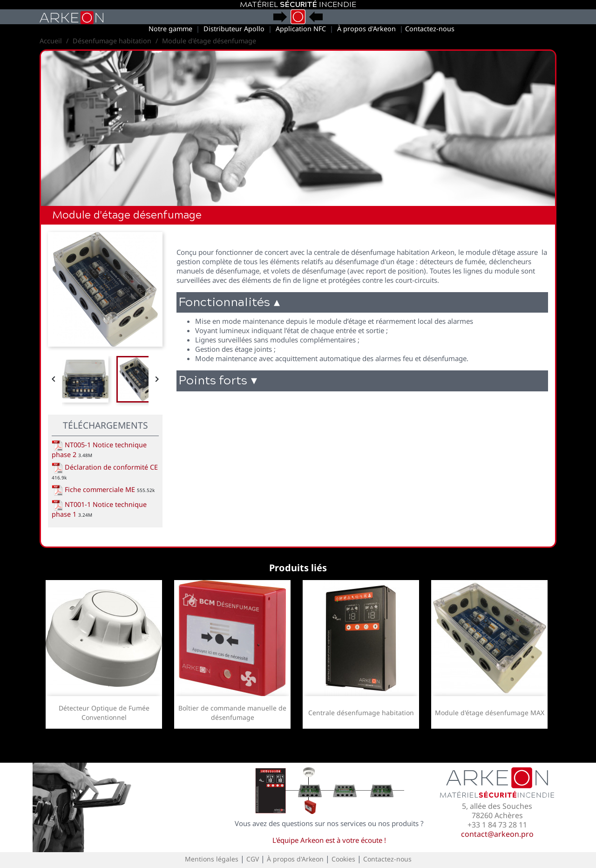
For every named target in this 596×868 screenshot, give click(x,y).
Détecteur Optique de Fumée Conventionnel (104, 713)
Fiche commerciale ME (93, 489)
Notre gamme (170, 29)
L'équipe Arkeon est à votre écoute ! (329, 840)
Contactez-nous (430, 29)
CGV (253, 859)
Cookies (343, 859)
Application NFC (301, 29)
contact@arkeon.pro (497, 834)
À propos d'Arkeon (366, 29)
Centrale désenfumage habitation (361, 713)
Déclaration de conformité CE (105, 467)
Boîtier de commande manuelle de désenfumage (232, 713)
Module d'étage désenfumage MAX (490, 713)
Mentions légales (212, 859)
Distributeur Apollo (234, 29)
